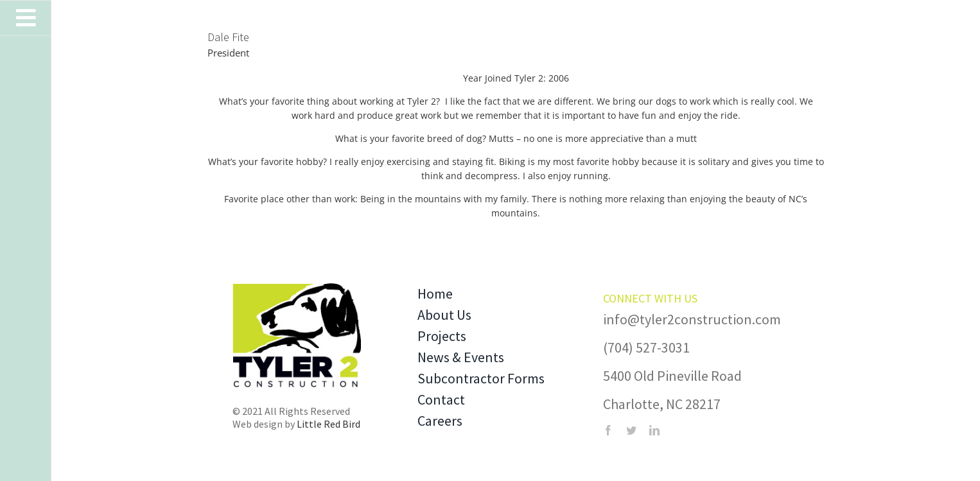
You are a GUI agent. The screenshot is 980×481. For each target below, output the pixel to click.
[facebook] (608, 430)
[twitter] (631, 430)
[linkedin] (654, 430)
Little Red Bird (328, 424)
